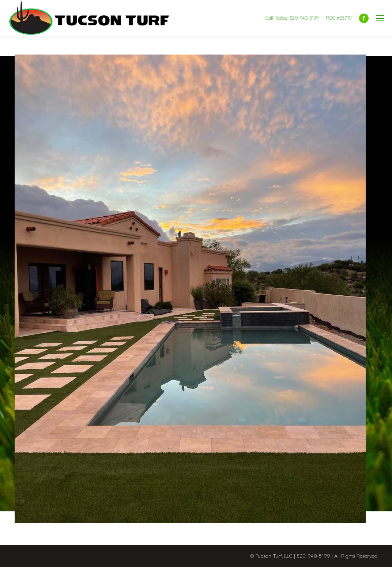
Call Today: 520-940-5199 (292, 18)
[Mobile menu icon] (380, 18)
